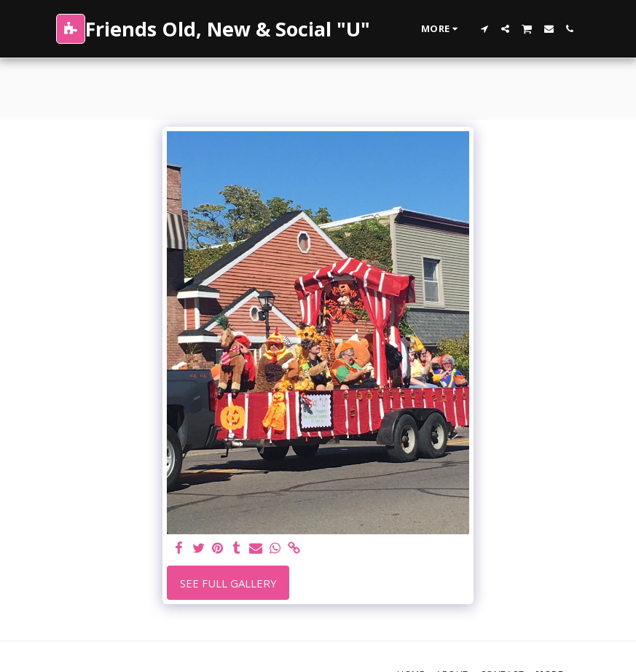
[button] (484, 29)
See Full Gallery (228, 583)
